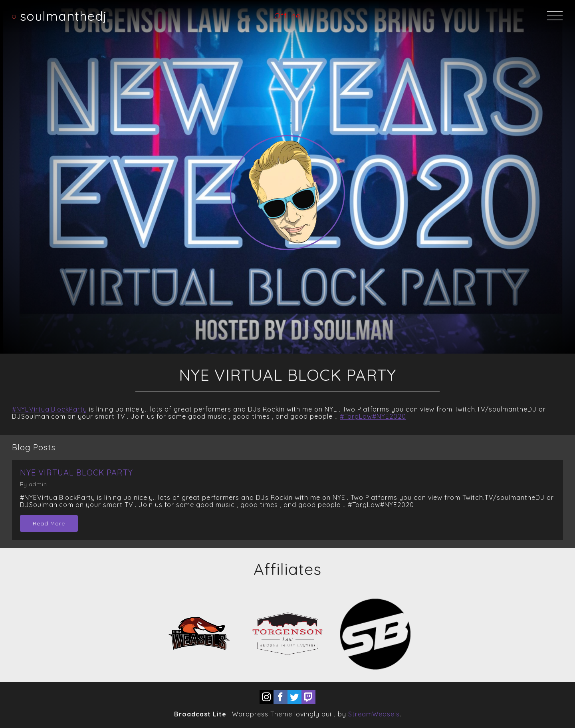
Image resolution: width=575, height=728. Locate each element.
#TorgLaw (356, 416)
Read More (49, 523)
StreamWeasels (374, 714)
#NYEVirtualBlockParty (50, 409)
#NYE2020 (389, 416)
